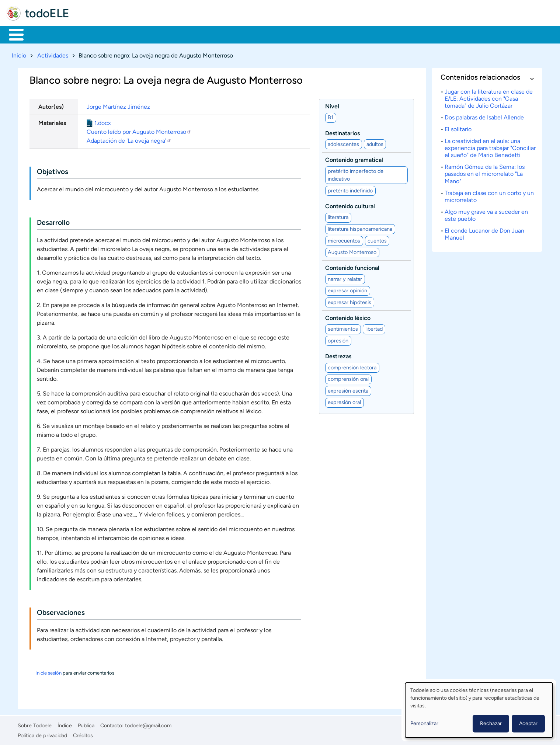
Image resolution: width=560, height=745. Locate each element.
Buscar (308, 34)
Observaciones (61, 611)
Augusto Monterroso (352, 251)
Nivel (332, 105)
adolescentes (343, 143)
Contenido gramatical (354, 159)
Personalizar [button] (424, 723)
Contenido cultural (350, 205)
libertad (374, 328)
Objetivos (53, 170)
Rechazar (491, 723)
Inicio (12, 34)
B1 (331, 116)
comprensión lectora (352, 366)
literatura (338, 216)
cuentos (377, 239)
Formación (90, 34)
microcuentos (344, 239)
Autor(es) (51, 105)
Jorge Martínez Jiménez (118, 105)
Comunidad (274, 34)
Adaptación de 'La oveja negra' (129, 139)
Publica (86, 724)
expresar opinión (347, 289)
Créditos (83, 734)
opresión (338, 339)
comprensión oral (348, 378)
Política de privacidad (42, 734)
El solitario (458, 128)
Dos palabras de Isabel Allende (484, 116)
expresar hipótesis (349, 301)
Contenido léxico (348, 316)
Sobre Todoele (35, 724)
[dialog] (479, 710)
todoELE (47, 13)
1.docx (103, 121)
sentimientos (343, 328)
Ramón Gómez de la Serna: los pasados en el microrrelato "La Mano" (485, 173)
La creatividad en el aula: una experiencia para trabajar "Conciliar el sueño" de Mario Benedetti (490, 147)
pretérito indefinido (350, 189)
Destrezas (338, 355)
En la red (177, 34)
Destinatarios (342, 132)
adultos (375, 143)
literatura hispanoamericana (360, 227)
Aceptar (528, 723)
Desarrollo (53, 221)
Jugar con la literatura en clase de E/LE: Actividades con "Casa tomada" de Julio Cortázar (489, 97)
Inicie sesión (48, 672)
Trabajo (135, 34)
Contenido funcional (352, 267)
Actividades (53, 54)
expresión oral (344, 401)
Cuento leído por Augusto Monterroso (139, 130)
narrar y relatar (345, 278)
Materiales (42, 34)
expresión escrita (348, 389)
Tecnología (224, 34)
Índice (65, 724)
